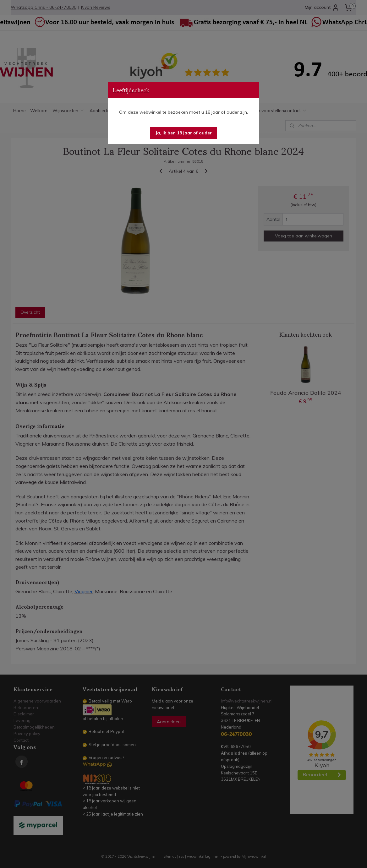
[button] (184, 133)
